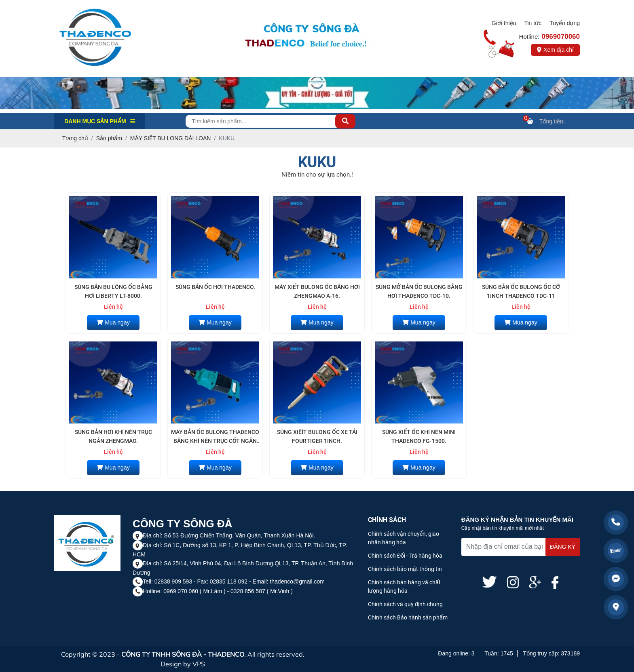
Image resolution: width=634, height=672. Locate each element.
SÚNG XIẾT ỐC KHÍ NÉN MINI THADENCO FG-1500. (419, 436)
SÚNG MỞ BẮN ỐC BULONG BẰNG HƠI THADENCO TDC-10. (419, 291)
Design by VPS (183, 664)
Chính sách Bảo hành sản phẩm (408, 617)
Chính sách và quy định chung (405, 604)
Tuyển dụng (565, 23)
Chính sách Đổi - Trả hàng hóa (405, 556)
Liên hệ (113, 307)
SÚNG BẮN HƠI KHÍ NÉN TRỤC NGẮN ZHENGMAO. (113, 436)
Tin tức (533, 23)
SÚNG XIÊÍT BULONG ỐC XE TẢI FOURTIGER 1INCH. (317, 436)
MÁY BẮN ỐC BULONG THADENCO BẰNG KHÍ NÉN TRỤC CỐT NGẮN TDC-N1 (215, 437)
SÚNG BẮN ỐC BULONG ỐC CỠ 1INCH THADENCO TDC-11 (521, 291)
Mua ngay (113, 322)
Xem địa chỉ (555, 50)
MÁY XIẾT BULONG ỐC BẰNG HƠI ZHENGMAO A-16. (317, 291)
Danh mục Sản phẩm (100, 121)
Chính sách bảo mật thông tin (405, 569)
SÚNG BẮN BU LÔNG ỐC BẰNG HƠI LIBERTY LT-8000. (113, 291)
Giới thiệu (504, 23)
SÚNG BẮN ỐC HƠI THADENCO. (215, 287)
